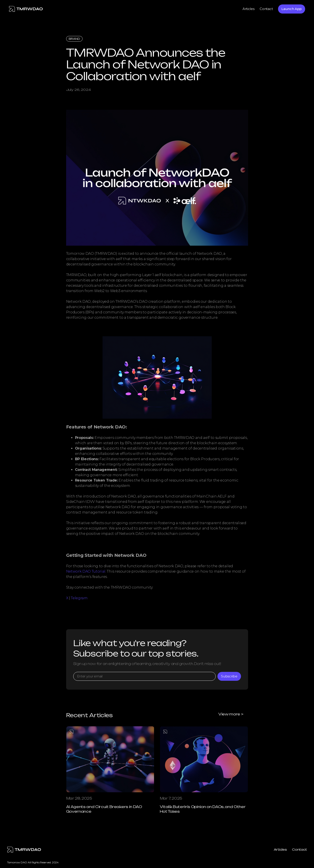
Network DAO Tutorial (86, 571)
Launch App (292, 9)
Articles (248, 9)
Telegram (79, 598)
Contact (266, 9)
